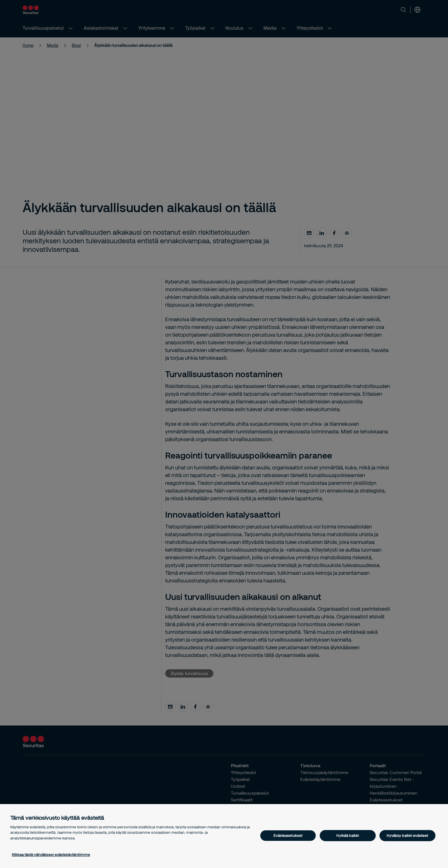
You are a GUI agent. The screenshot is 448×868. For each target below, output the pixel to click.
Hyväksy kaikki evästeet (407, 835)
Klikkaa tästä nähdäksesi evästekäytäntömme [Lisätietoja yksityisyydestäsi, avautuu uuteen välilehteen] (51, 855)
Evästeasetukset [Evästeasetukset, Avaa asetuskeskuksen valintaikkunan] (288, 835)
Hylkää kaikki (348, 835)
